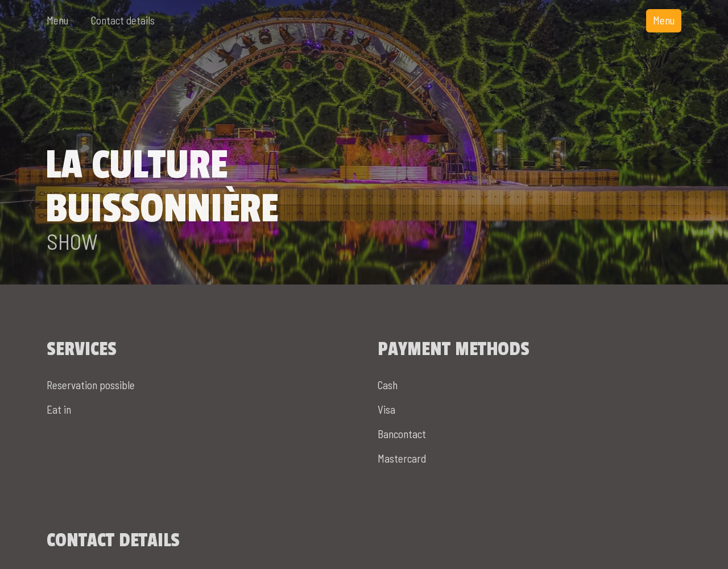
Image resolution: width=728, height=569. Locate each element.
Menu (57, 20)
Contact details (123, 20)
